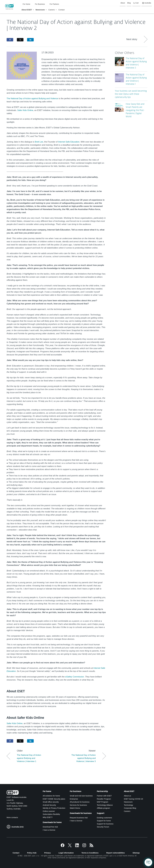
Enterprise (74, 799)
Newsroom (128, 802)
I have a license (49, 830)
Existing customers (104, 818)
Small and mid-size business (81, 796)
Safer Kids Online (25, 110)
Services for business (78, 805)
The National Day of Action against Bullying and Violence (32, 98)
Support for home (104, 821)
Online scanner (49, 811)
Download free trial (50, 827)
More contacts (12, 817)
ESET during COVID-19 (133, 799)
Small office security (51, 802)
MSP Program (103, 802)
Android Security (49, 805)
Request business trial (79, 818)
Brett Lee (39, 142)
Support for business (105, 824)
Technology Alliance (105, 805)
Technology (128, 805)
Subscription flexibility (51, 814)
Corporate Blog (130, 808)
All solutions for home (51, 796)
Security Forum (103, 827)
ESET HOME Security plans (54, 799)
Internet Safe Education (69, 142)
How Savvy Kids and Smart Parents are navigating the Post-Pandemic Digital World (135, 110)
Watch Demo (75, 808)
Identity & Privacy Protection (54, 808)
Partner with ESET (104, 796)
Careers (127, 811)
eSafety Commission (75, 677)
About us (127, 796)
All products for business (80, 802)
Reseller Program (104, 799)
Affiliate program (103, 808)
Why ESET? (48, 817)
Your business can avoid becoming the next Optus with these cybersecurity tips (131, 94)
